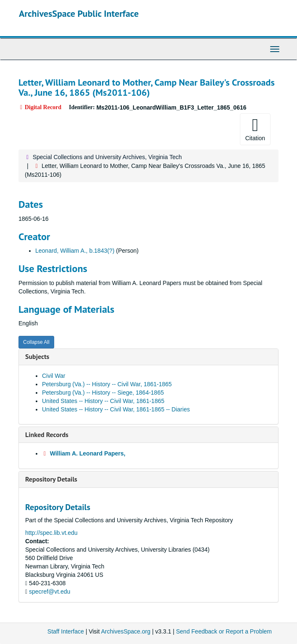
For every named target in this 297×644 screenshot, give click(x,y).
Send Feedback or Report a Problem (224, 631)
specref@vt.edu (50, 592)
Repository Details (51, 479)
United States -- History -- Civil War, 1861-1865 (103, 401)
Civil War (54, 376)
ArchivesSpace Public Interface (79, 13)
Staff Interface (66, 631)
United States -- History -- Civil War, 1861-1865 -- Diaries (116, 409)
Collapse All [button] (36, 342)
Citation (255, 129)
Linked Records (47, 435)
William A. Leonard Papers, (88, 453)
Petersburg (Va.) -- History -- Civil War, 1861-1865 (107, 384)
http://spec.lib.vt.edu (51, 533)
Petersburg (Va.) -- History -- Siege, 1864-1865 (103, 393)
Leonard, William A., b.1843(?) (75, 251)
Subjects (37, 356)
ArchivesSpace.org (126, 631)
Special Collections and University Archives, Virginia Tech (107, 157)
